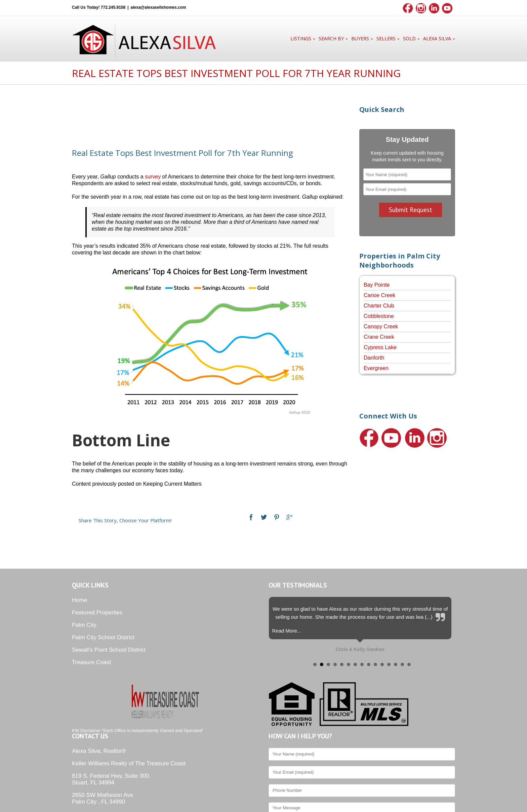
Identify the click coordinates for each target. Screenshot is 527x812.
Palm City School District (103, 637)
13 (396, 664)
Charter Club (379, 306)
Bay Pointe (377, 285)
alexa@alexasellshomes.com (158, 7)
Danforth (374, 358)
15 (409, 664)
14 (402, 664)
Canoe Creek (379, 295)
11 (382, 664)
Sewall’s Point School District (109, 650)
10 (375, 664)
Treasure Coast (92, 662)
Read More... (287, 631)
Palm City (84, 625)
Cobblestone (379, 316)
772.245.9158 (113, 7)
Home (79, 600)
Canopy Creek (381, 327)
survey (153, 177)
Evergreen (376, 368)
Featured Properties (97, 613)
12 (389, 664)
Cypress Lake (380, 347)
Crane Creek (379, 337)
